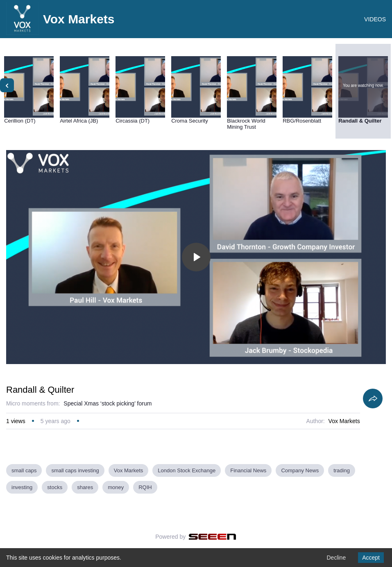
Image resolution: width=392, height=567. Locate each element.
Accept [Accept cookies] (371, 558)
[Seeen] (212, 537)
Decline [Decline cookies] (336, 558)
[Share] (373, 398)
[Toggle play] (196, 257)
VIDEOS (375, 19)
